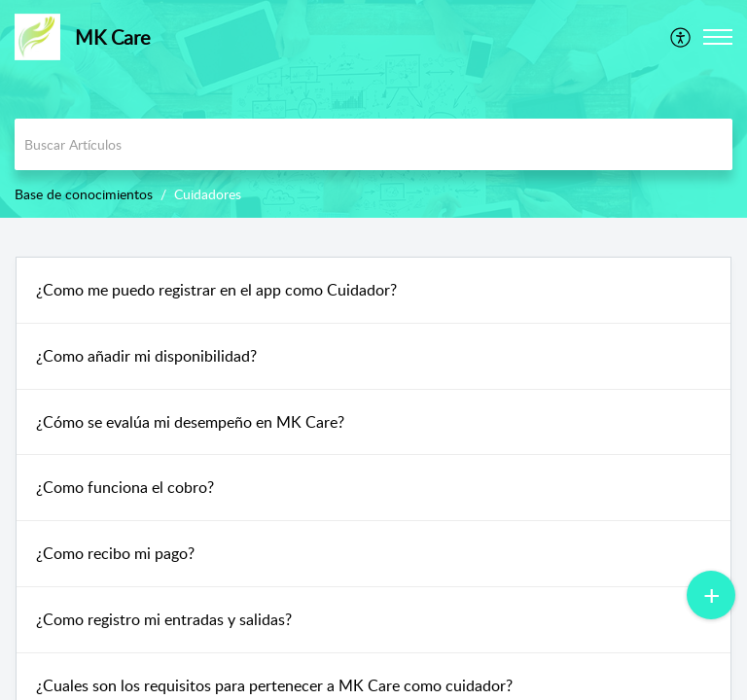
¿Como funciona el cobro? (125, 487)
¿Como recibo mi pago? (115, 553)
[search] (373, 144)
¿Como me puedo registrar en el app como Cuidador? (216, 290)
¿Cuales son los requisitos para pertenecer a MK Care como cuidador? (274, 685)
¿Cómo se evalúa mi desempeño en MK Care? (190, 422)
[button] (681, 37)
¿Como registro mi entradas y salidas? (164, 619)
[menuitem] (681, 37)
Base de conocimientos (84, 194)
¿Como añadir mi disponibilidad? (146, 356)
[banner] (373, 109)
